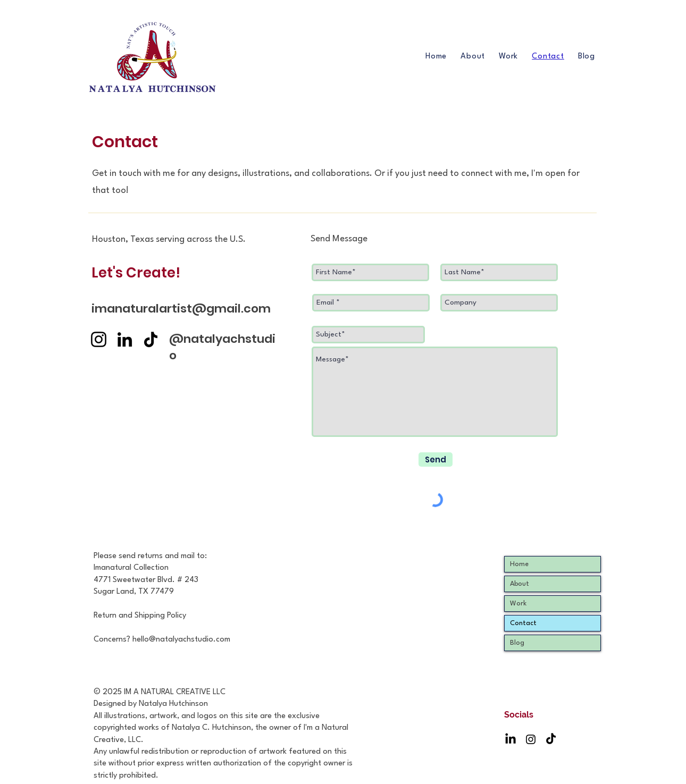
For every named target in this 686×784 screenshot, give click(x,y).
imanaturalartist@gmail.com (181, 309)
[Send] (436, 460)
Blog (517, 643)
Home (519, 564)
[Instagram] (99, 339)
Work (518, 604)
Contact (523, 623)
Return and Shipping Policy (140, 616)
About (520, 584)
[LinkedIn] (125, 339)
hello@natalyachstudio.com (181, 640)
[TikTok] (151, 339)
